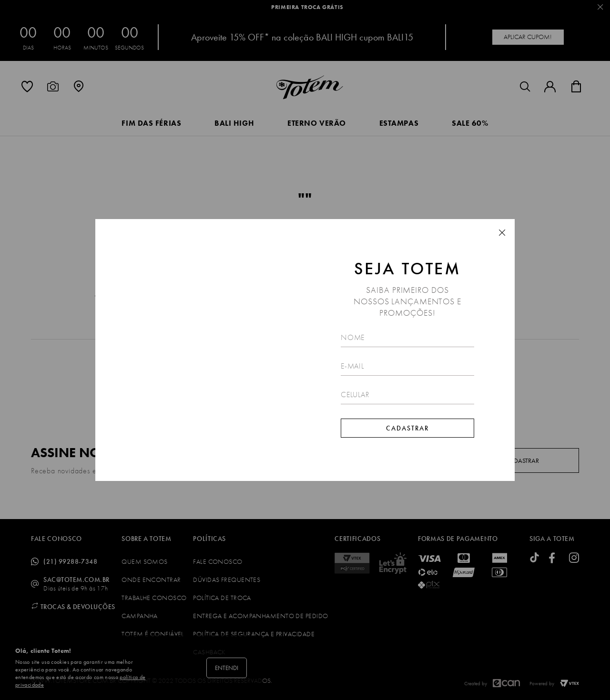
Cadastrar (407, 428)
